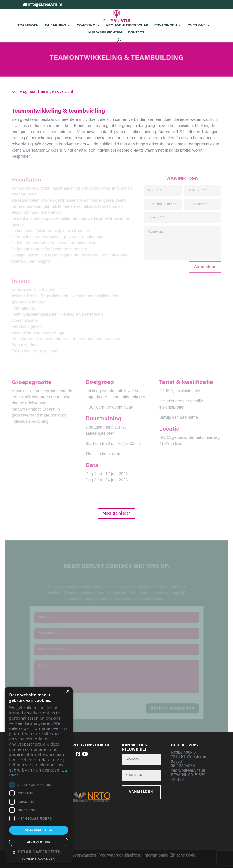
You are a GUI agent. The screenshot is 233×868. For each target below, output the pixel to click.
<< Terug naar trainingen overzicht (42, 92)
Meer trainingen (116, 514)
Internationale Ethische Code (169, 856)
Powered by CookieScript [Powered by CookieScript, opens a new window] (39, 859)
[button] (39, 852)
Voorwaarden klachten (120, 856)
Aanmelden (205, 267)
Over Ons (196, 25)
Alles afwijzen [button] (39, 842)
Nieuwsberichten (105, 32)
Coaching (86, 25)
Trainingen (28, 25)
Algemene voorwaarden (75, 856)
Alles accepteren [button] (39, 830)
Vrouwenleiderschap (127, 25)
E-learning (55, 25)
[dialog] (39, 775)
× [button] (68, 692)
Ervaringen (166, 25)
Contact (136, 32)
